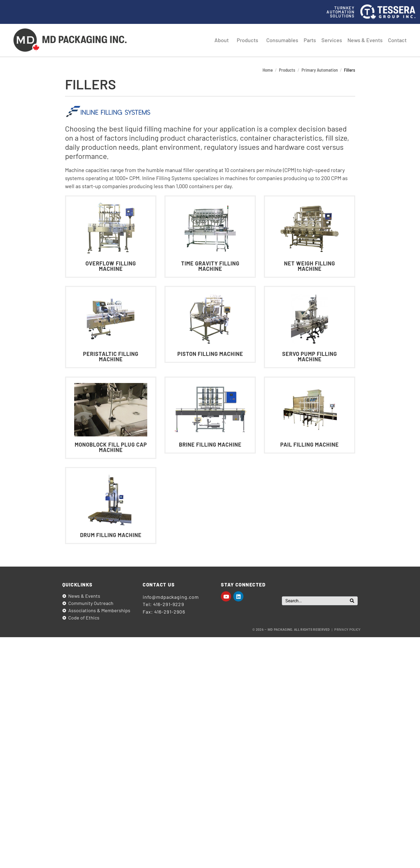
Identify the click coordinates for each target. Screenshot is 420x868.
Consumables (282, 40)
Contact (397, 40)
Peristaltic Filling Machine (111, 357)
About (223, 40)
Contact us (159, 585)
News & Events (365, 40)
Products (249, 40)
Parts (310, 40)
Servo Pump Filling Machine (310, 357)
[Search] (352, 601)
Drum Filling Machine (111, 535)
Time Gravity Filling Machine (210, 266)
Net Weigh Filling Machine (310, 266)
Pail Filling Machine (310, 444)
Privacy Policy (347, 630)
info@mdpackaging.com (171, 597)
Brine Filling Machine (210, 444)
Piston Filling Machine (210, 354)
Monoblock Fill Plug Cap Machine (111, 447)
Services (332, 40)
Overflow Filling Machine (111, 266)
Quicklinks (78, 585)
